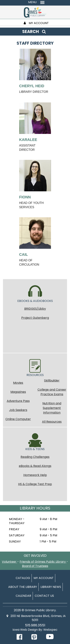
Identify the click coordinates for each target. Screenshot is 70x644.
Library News (51, 587)
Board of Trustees (35, 566)
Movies (18, 383)
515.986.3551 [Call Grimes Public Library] (35, 625)
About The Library (23, 587)
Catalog (23, 578)
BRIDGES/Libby (35, 309)
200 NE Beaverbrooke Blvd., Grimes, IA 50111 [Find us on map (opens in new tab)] (36, 618)
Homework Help (35, 475)
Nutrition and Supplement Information (52, 408)
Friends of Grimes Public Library (43, 562)
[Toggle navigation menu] (35, 2)
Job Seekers (18, 410)
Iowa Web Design (25, 630)
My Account (44, 578)
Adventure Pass (18, 401)
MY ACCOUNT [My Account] (36, 23)
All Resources (52, 422)
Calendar (23, 596)
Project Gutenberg (35, 318)
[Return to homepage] (35, 12)
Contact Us (44, 596)
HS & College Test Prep (35, 484)
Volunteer (10, 562)
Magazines (18, 392)
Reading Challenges (35, 457)
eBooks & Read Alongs (35, 466)
